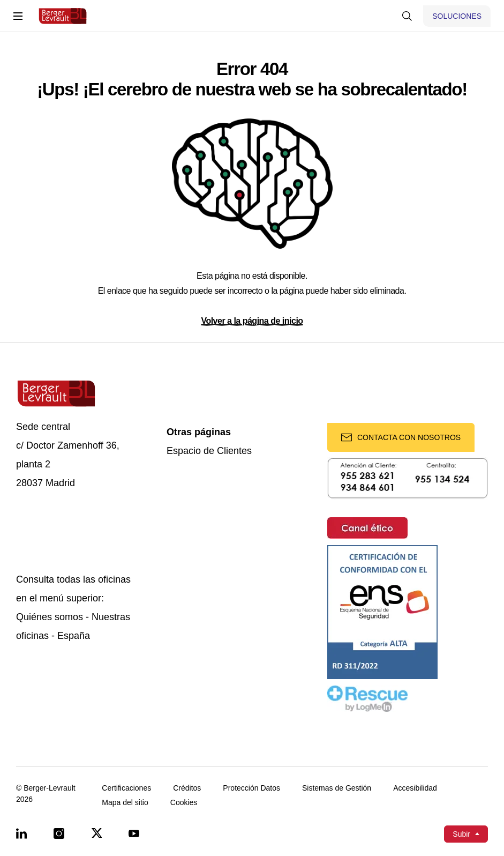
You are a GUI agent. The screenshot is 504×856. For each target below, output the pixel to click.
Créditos (187, 788)
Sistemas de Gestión (337, 788)
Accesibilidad (415, 788)
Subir (461, 834)
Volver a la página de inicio (252, 321)
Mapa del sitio (125, 803)
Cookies (184, 803)
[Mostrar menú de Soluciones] (457, 16)
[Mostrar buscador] (407, 16)
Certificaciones (126, 788)
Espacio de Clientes (209, 451)
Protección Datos (251, 788)
